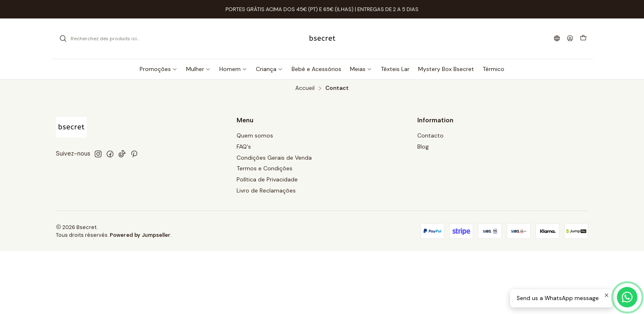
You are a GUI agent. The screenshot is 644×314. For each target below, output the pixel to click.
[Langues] (557, 39)
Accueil (305, 88)
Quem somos (255, 135)
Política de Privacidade (267, 179)
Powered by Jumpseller (140, 235)
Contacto (430, 135)
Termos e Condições (264, 168)
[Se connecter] (570, 39)
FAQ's (244, 147)
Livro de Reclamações (266, 190)
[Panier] (583, 39)
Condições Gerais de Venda (274, 158)
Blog (423, 147)
